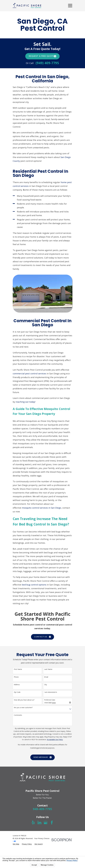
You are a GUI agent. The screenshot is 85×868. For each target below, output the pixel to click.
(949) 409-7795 (47, 63)
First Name (18, 669)
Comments (18, 715)
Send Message (42, 757)
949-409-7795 (42, 809)
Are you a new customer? (23, 708)
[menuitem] (16, 844)
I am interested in (51, 692)
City (46, 685)
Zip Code (17, 692)
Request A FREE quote (42, 56)
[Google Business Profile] (46, 823)
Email (46, 677)
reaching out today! (25, 402)
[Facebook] (52, 823)
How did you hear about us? (24, 700)
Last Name (48, 669)
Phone (16, 677)
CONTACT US (42, 637)
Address (17, 685)
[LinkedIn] (39, 823)
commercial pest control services (29, 373)
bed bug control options (34, 585)
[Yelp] (33, 823)
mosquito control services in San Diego (42, 508)
